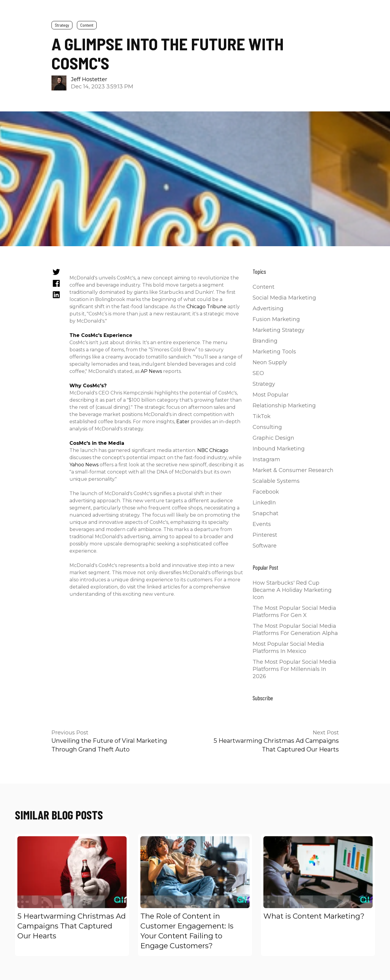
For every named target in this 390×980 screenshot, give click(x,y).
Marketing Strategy (279, 330)
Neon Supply (270, 362)
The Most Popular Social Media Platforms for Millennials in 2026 (294, 669)
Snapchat (265, 513)
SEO (258, 373)
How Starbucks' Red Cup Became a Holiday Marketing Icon (292, 590)
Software (265, 546)
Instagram (266, 459)
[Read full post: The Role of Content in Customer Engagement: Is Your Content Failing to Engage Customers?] (195, 872)
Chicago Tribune (206, 307)
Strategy (62, 25)
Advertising (268, 308)
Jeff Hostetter (89, 79)
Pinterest (265, 535)
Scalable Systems (276, 481)
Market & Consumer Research (293, 470)
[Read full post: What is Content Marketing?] (318, 872)
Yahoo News (84, 465)
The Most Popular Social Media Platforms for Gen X (294, 612)
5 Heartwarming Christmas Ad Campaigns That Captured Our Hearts (72, 926)
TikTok (262, 416)
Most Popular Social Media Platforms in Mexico (288, 648)
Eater (183, 422)
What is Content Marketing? (314, 916)
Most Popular (271, 395)
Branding (265, 341)
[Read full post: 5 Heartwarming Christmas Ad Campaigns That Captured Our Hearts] (72, 872)
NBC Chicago (213, 450)
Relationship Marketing (284, 406)
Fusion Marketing (276, 319)
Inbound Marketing (279, 449)
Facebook (266, 492)
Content (87, 25)
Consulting (267, 427)
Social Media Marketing (284, 298)
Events (262, 524)
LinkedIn (264, 503)
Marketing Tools (274, 352)
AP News (151, 371)
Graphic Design (273, 438)
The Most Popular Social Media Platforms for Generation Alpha (295, 630)
